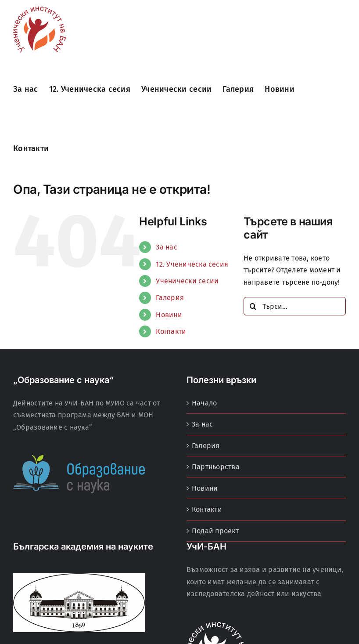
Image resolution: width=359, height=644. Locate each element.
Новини (169, 315)
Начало (204, 403)
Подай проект (215, 531)
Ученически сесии (187, 281)
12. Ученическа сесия (192, 264)
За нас (166, 247)
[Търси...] (295, 306)
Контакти (171, 331)
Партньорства (216, 467)
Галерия (170, 298)
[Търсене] (253, 306)
